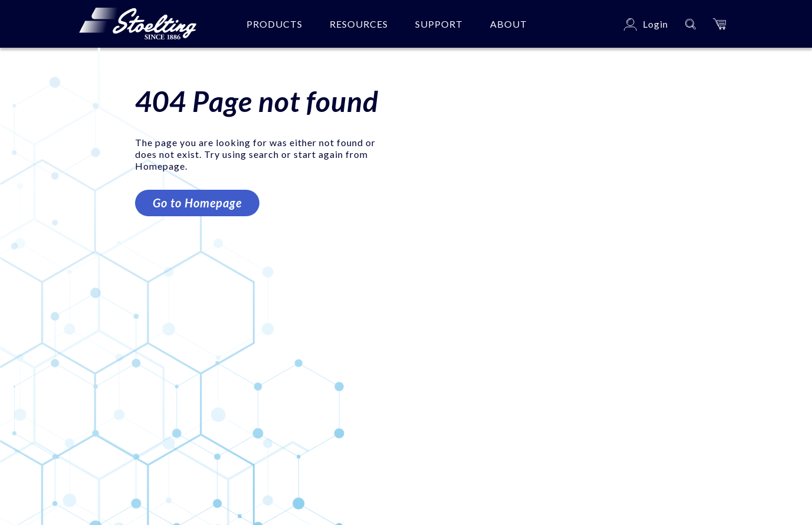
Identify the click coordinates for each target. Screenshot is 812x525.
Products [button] (274, 24)
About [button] (509, 24)
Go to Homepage (197, 203)
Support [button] (439, 24)
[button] (719, 24)
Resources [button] (359, 24)
